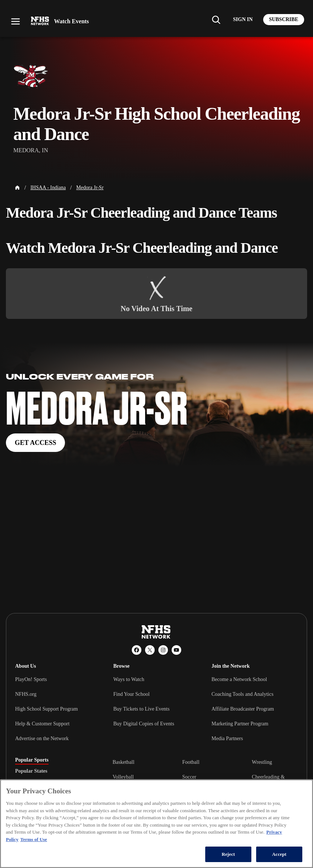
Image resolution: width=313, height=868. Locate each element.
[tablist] (52, 771)
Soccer (189, 777)
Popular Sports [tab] (32, 760)
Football (191, 762)
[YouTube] (176, 650)
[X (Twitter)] (150, 650)
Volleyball (123, 777)
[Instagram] (163, 650)
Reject (228, 854)
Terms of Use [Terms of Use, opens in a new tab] (34, 839)
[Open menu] (16, 21)
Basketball (123, 762)
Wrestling (262, 762)
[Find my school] (216, 20)
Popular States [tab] (31, 771)
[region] (156, 824)
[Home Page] (17, 188)
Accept (279, 854)
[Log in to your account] (243, 20)
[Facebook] (137, 650)
